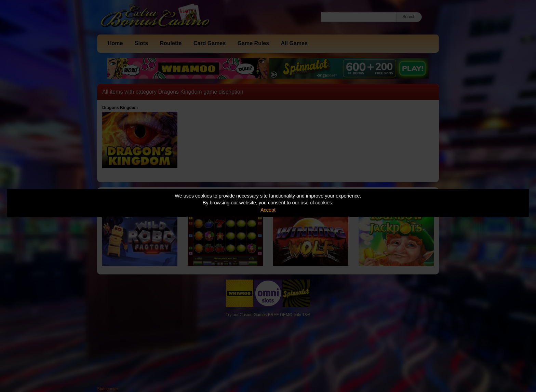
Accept (268, 210)
